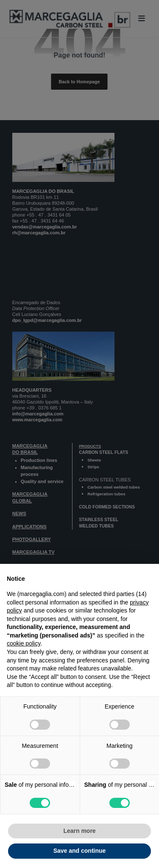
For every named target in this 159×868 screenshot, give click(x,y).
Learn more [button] (79, 831)
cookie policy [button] (24, 643)
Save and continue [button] (80, 851)
